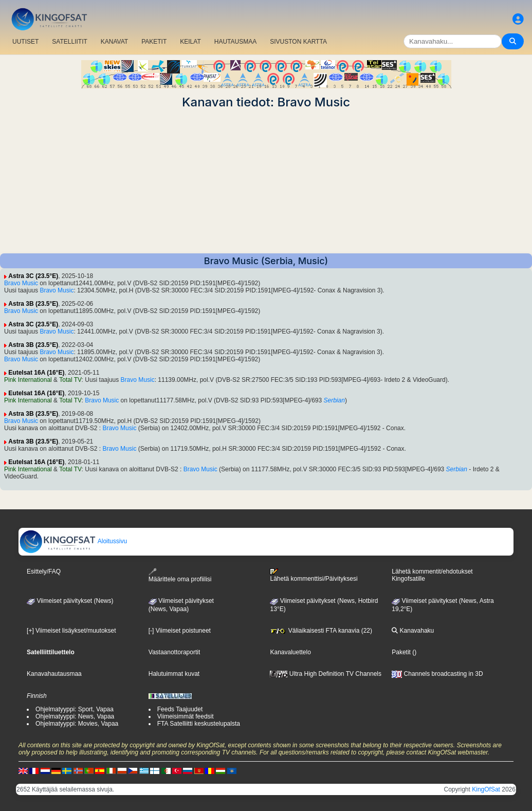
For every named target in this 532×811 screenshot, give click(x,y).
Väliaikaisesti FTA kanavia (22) (321, 631)
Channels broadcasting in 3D (437, 674)
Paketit (401, 652)
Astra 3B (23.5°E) (33, 304)
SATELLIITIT (69, 42)
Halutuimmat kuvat (174, 674)
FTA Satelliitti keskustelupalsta (199, 724)
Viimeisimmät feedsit (186, 716)
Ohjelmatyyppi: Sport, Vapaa (75, 709)
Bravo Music (21, 283)
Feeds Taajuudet (180, 709)
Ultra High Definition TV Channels (326, 674)
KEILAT (190, 42)
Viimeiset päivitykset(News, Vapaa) (181, 605)
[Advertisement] (266, 181)
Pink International (28, 380)
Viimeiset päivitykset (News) (70, 601)
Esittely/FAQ (44, 572)
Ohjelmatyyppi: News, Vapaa (75, 716)
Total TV (70, 380)
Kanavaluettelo (290, 652)
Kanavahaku (413, 631)
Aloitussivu (73, 541)
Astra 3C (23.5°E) (33, 276)
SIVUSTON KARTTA (298, 42)
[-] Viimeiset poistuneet (180, 631)
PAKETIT (154, 42)
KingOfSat (486, 789)
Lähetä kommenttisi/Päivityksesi (314, 575)
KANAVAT (114, 42)
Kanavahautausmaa (54, 674)
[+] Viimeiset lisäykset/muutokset (71, 631)
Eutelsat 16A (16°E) (36, 373)
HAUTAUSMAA (235, 42)
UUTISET (25, 42)
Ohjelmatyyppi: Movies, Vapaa (77, 724)
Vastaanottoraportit (175, 652)
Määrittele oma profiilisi (180, 575)
